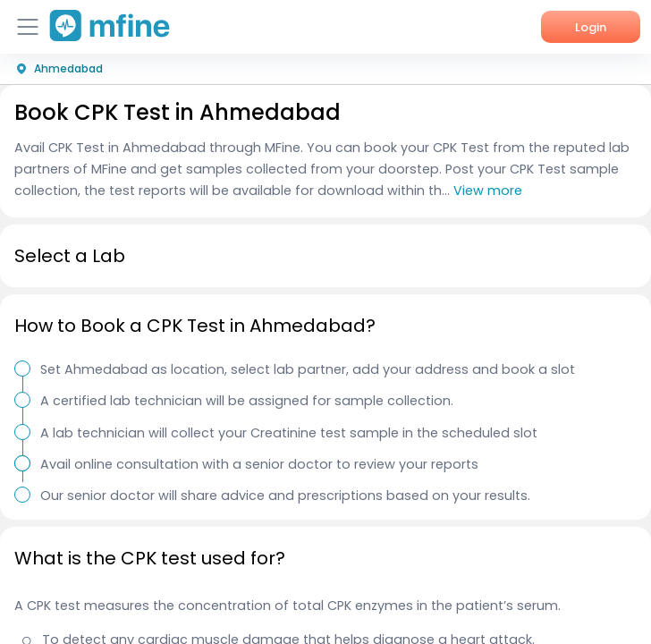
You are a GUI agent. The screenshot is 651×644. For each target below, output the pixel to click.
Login (591, 27)
